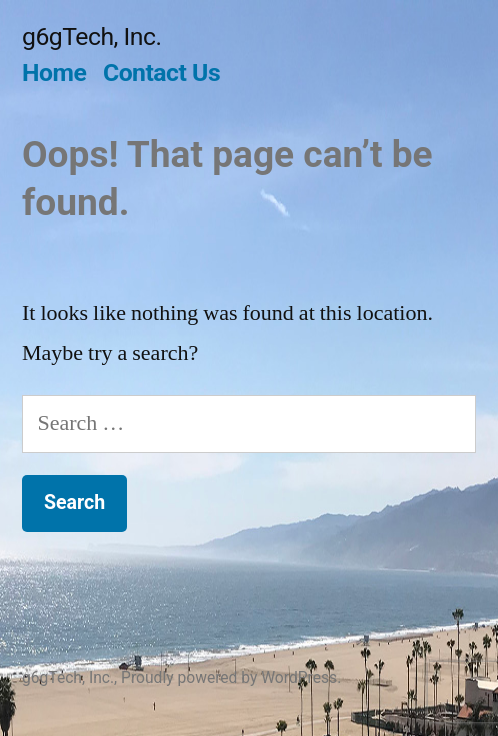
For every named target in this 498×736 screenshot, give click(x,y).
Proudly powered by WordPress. (231, 677)
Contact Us (161, 72)
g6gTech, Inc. (91, 36)
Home (54, 72)
